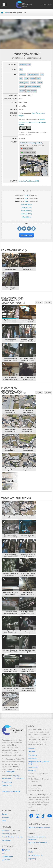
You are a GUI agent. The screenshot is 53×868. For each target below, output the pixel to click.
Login (4, 853)
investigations (7, 778)
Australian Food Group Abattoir (31, 143)
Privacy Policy (7, 782)
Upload (48, 302)
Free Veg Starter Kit (36, 855)
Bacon (33, 78)
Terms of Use (7, 785)
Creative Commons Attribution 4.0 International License (32, 122)
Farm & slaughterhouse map (12, 837)
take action (20, 778)
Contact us (32, 770)
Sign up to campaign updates (39, 827)
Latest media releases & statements (37, 838)
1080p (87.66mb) (27, 204)
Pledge (31, 852)
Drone (22, 87)
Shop (4, 821)
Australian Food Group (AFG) (29, 181)
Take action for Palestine (11, 791)
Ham (39, 78)
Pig (42, 74)
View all (39, 302)
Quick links (6, 860)
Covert (33, 82)
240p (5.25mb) (26, 217)
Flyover (22, 91)
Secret (40, 82)
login (27, 195)
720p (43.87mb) (27, 207)
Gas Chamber (32, 91)
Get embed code (26, 235)
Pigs (21, 69)
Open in (26, 149)
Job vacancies (33, 767)
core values (11, 771)
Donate (5, 814)
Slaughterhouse (25, 64)
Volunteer (6, 817)
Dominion (11, 830)
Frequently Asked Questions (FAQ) (39, 763)
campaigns (16, 776)
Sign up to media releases (38, 842)
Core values (33, 758)
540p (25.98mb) (27, 211)
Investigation (24, 82)
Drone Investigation (33, 87)
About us (32, 748)
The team (32, 752)
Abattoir (22, 74)
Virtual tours (7, 840)
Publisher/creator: (25, 113)
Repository (9, 834)
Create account (7, 856)
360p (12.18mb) (27, 214)
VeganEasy (32, 859)
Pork (26, 78)
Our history (33, 755)
